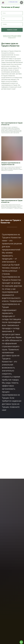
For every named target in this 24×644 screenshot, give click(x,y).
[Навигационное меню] (22, 3)
